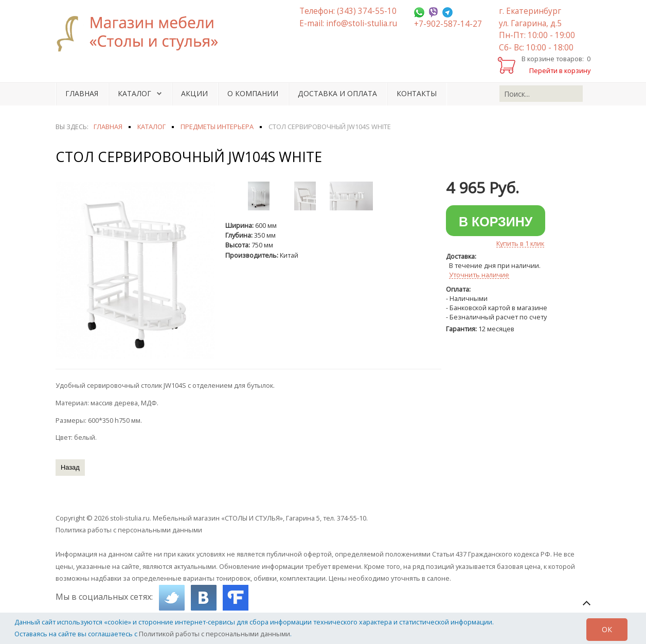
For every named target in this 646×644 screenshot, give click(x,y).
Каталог (134, 93)
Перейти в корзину (560, 70)
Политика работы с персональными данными (129, 530)
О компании (253, 93)
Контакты (417, 93)
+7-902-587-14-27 (448, 24)
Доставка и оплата (337, 93)
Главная (82, 93)
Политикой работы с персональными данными (214, 634)
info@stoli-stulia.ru (362, 23)
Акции (194, 93)
